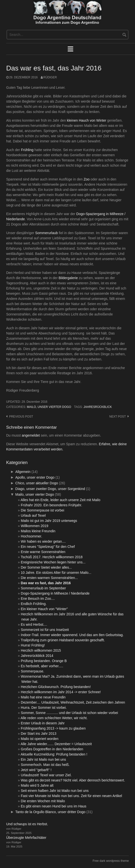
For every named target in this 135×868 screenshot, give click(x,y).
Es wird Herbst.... (34, 624)
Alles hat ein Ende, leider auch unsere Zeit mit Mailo (61, 500)
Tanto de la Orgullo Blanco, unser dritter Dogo (50, 812)
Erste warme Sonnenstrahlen (43, 552)
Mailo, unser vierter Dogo (49, 407)
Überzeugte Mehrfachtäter (26, 838)
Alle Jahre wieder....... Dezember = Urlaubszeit (56, 744)
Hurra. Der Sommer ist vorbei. (44, 708)
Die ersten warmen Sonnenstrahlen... (49, 578)
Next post (118, 417)
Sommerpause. (32, 671)
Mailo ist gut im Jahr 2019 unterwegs (49, 521)
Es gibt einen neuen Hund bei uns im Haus (53, 806)
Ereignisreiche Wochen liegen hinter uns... (53, 562)
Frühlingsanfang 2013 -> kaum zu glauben (53, 728)
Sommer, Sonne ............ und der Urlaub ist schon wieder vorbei (69, 713)
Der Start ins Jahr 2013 (39, 734)
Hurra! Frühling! (33, 645)
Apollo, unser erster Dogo (35, 477)
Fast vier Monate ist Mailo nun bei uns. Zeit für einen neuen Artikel (71, 796)
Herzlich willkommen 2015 (41, 650)
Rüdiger (50, 77)
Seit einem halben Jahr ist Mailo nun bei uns (55, 791)
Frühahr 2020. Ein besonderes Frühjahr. (51, 505)
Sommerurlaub (47, 233)
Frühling (27, 150)
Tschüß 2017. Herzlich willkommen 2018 (52, 557)
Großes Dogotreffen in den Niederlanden (52, 749)
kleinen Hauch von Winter (87, 120)
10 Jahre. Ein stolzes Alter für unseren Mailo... (56, 573)
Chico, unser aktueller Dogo (37, 483)
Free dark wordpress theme (111, 861)
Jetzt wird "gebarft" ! (36, 770)
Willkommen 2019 (34, 526)
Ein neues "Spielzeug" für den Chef (48, 547)
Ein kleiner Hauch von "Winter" (44, 609)
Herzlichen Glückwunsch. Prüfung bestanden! (56, 687)
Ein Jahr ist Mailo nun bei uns (43, 759)
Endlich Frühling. (34, 604)
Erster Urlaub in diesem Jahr (43, 723)
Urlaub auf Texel (33, 515)
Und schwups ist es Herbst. (27, 824)
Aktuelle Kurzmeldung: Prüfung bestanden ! (54, 754)
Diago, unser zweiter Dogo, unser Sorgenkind (50, 489)
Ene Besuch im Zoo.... (38, 599)
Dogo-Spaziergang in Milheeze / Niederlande (55, 593)
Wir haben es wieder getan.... (43, 541)
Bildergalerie (69, 278)
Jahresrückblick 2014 (37, 656)
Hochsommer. (31, 536)
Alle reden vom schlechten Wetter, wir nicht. (54, 718)
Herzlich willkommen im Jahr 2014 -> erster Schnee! (61, 692)
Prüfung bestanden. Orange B (44, 661)
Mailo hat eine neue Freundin (43, 697)
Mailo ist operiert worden (40, 739)
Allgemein (23, 472)
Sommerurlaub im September (43, 588)
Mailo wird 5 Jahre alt (37, 785)
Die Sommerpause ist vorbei (42, 510)
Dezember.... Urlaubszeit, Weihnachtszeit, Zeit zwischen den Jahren (73, 702)
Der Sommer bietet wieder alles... (46, 567)
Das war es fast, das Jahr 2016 (46, 583)
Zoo (87, 179)
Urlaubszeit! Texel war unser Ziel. (46, 775)
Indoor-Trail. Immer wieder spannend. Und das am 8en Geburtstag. (72, 635)
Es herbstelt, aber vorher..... (42, 666)
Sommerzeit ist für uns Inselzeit (45, 630)
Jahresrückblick (98, 407)
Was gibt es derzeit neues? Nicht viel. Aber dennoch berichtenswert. (73, 780)
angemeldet (31, 435)
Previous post (21, 417)
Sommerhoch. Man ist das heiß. (45, 765)
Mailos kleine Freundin (38, 531)
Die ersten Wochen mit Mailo (43, 801)
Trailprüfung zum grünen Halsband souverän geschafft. (63, 640)
